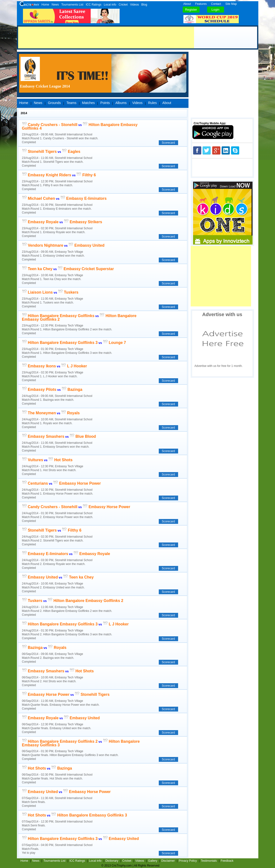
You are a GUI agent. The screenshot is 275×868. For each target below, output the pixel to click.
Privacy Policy (188, 861)
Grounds (54, 103)
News (55, 5)
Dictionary (112, 861)
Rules (152, 103)
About (187, 4)
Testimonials (209, 861)
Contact (216, 4)
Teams (71, 103)
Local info (110, 5)
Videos (134, 5)
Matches (88, 103)
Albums (121, 103)
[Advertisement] (106, 37)
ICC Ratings (94, 5)
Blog (144, 5)
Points (105, 103)
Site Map (231, 4)
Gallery (153, 861)
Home (45, 5)
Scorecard (168, 143)
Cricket (123, 5)
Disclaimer (168, 861)
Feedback (227, 861)
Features (201, 4)
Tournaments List (72, 5)
